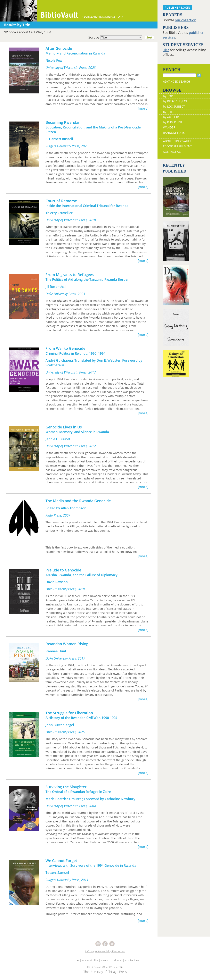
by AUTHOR (171, 117)
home (75, 960)
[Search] (179, 75)
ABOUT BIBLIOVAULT (177, 141)
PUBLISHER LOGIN (177, 7)
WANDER (169, 127)
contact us (132, 960)
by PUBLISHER (173, 122)
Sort (149, 37)
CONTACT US (172, 152)
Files (166, 50)
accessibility (90, 960)
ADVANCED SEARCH (176, 81)
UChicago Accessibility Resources (105, 951)
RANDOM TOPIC (174, 133)
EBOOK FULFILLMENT (177, 146)
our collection (186, 20)
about (118, 960)
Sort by (122, 37)
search (106, 960)
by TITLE (169, 112)
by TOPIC (169, 96)
